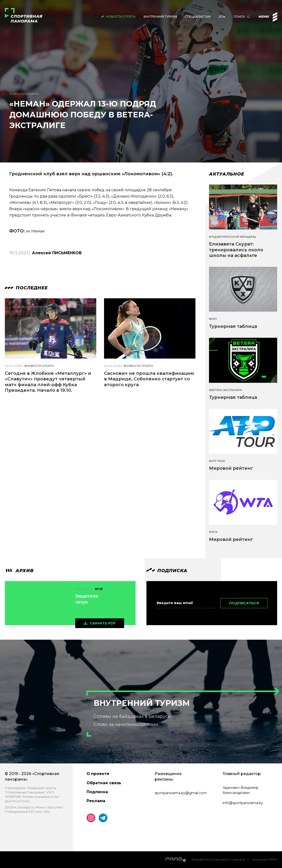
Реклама (96, 801)
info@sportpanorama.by (243, 803)
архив (19, 571)
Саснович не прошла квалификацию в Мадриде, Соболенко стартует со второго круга (149, 379)
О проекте (98, 774)
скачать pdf (103, 623)
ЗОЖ (222, 17)
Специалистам (198, 17)
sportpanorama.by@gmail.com (181, 793)
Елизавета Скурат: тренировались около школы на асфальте (236, 250)
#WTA (213, 532)
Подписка (97, 792)
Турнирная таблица (233, 326)
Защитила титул (86, 599)
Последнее (26, 288)
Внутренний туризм (160, 17)
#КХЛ (213, 319)
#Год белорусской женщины (233, 237)
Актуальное (227, 174)
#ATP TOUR (217, 461)
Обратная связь (104, 783)
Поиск (239, 17)
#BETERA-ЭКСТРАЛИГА (225, 390)
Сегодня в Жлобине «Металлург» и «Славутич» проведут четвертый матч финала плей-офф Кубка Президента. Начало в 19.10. (48, 382)
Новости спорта (121, 17)
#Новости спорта (39, 366)
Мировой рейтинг (231, 468)
